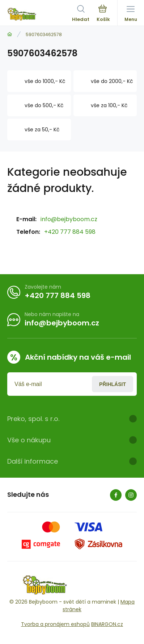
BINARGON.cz (107, 624)
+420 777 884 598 (70, 232)
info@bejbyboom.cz (69, 219)
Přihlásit (113, 384)
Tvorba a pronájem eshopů (55, 624)
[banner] (40, 14)
